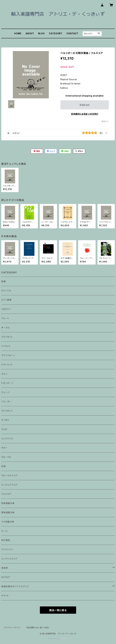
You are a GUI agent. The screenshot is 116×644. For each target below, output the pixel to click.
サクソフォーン (8, 355)
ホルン (4, 374)
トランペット (7, 365)
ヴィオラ (5, 420)
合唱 (3, 466)
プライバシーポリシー (13, 628)
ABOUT (30, 33)
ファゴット (6, 346)
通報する (105, 121)
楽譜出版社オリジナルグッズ (15, 586)
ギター (4, 448)
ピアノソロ (6, 291)
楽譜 (3, 281)
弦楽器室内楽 (8, 503)
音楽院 (5, 568)
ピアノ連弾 (6, 300)
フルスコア (6, 494)
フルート (5, 318)
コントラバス (7, 438)
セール (4, 531)
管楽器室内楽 (8, 512)
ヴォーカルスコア (9, 475)
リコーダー (6, 401)
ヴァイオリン (7, 411)
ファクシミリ (7, 549)
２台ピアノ (6, 309)
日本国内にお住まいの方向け (85, 114)
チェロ (4, 429)
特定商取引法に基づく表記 (38, 628)
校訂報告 (6, 540)
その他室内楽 (8, 522)
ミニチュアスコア (9, 485)
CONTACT (72, 33)
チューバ (5, 392)
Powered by (58, 638)
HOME (18, 33)
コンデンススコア (9, 559)
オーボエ (6, 328)
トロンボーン (7, 383)
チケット (5, 596)
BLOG (41, 33)
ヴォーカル (6, 457)
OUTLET (6, 577)
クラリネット (7, 337)
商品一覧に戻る (58, 610)
